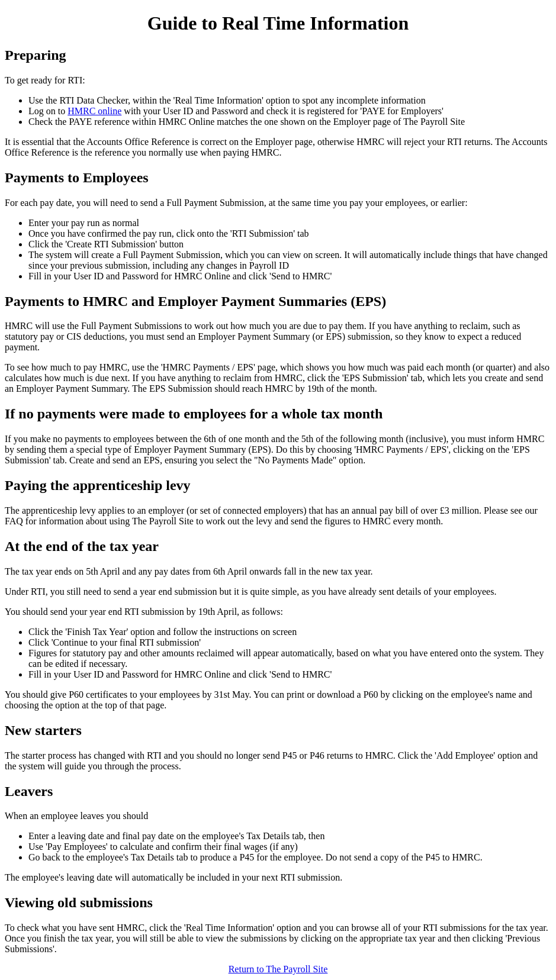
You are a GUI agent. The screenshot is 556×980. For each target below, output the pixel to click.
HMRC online (94, 111)
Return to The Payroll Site (278, 969)
